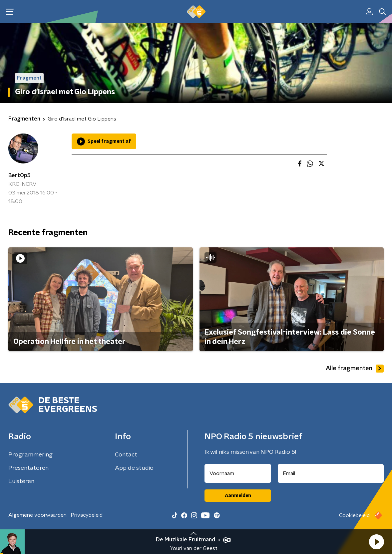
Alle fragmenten (355, 369)
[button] (376, 542)
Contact (126, 455)
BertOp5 (19, 175)
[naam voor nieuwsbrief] (238, 473)
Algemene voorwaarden (37, 515)
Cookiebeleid (354, 515)
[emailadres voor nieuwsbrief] (331, 473)
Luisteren (21, 481)
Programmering (30, 455)
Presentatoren (28, 468)
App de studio (134, 468)
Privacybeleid (87, 515)
